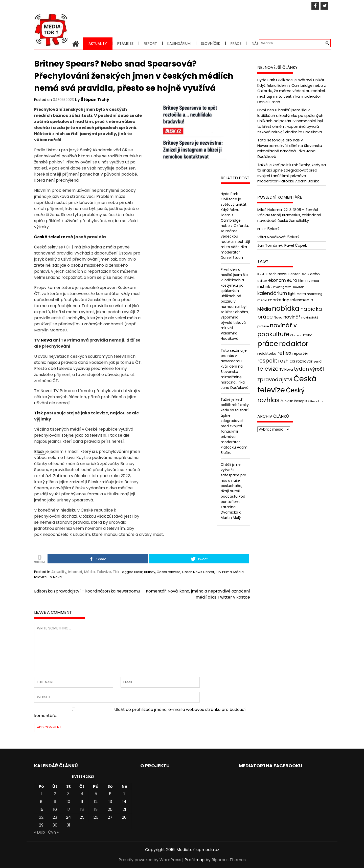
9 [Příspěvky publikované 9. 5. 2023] (55, 802)
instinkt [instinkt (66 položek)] (265, 287)
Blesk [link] (39, 451)
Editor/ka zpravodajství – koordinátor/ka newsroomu (87, 591)
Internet (75, 572)
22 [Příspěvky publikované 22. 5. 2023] (41, 817)
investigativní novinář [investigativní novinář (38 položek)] (288, 287)
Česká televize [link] (50, 237)
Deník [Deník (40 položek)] (305, 274)
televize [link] (55, 247)
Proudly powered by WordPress (150, 860)
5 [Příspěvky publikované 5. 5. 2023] (96, 794)
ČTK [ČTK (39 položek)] (290, 401)
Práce (236, 44)
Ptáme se (125, 44)
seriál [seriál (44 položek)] (318, 361)
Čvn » (53, 832)
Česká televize (169, 572)
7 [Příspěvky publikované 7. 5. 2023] (124, 794)
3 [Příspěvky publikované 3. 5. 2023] (68, 794)
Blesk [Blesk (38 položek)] (261, 274)
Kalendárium (179, 44)
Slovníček (211, 44)
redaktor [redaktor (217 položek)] (294, 344)
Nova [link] (46, 340)
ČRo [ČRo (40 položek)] (283, 401)
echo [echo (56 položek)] (315, 274)
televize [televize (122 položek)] (268, 369)
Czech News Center (198, 572)
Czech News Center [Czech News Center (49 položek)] (283, 274)
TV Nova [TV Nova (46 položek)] (286, 369)
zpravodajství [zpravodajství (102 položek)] (275, 379)
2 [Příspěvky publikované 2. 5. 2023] (55, 794)
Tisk (116, 572)
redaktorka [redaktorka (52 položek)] (267, 353)
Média (89, 572)
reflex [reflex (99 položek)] (284, 353)
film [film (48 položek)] (301, 280)
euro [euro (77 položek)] (292, 280)
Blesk (138, 572)
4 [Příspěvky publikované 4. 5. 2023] (82, 794)
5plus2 (273, 229)
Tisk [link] (39, 413)
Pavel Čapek (296, 245)
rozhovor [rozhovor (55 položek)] (304, 361)
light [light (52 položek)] (292, 294)
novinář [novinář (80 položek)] (292, 317)
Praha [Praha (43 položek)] (308, 335)
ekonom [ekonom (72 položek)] (277, 280)
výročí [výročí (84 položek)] (317, 369)
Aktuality (98, 44)
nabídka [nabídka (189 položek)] (286, 308)
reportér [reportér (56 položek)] (300, 353)
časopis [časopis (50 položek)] (301, 401)
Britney (150, 572)
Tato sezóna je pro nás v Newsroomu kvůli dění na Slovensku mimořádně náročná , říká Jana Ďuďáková (235, 369)
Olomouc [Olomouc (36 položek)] (296, 335)
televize (40, 577)
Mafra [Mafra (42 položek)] (301, 294)
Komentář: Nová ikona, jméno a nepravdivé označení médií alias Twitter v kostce (198, 594)
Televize (104, 572)
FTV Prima (224, 572)
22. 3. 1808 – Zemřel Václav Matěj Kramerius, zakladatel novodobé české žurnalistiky (289, 215)
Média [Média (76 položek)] (264, 309)
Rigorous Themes (229, 860)
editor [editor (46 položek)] (262, 280)
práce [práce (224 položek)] (268, 344)
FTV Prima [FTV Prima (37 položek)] (312, 281)
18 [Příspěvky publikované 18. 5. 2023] (82, 809)
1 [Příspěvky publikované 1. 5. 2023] (41, 794)
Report (150, 44)
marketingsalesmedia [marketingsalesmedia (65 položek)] (291, 300)
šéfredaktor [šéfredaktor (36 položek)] (316, 401)
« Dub (40, 832)
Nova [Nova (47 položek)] (278, 317)
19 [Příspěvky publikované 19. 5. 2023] (96, 809)
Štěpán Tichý (95, 100)
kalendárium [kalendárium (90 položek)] (272, 293)
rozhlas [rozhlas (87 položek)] (287, 361)
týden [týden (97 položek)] (301, 369)
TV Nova (55, 577)
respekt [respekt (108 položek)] (267, 361)
